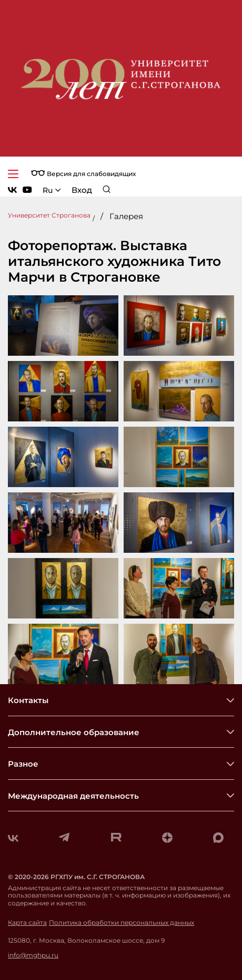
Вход (82, 190)
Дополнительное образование (74, 732)
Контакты (28, 700)
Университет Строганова (49, 215)
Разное (23, 764)
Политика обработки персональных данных (122, 923)
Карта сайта (27, 923)
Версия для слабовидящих (83, 174)
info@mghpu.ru (33, 955)
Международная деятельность (73, 796)
